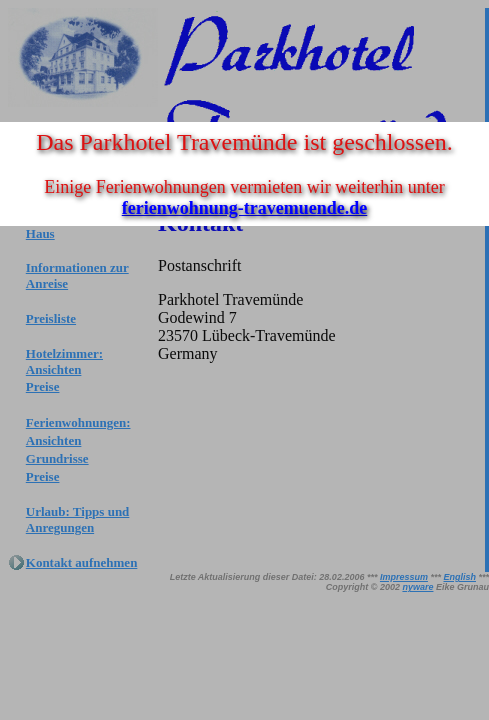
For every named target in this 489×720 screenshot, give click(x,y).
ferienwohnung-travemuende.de (245, 208)
